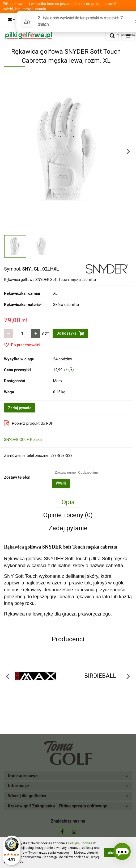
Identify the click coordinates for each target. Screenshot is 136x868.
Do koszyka (70, 333)
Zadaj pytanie (20, 408)
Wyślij (61, 483)
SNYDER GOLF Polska (23, 440)
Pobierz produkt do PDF (29, 423)
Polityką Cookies (80, 843)
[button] (68, 776)
